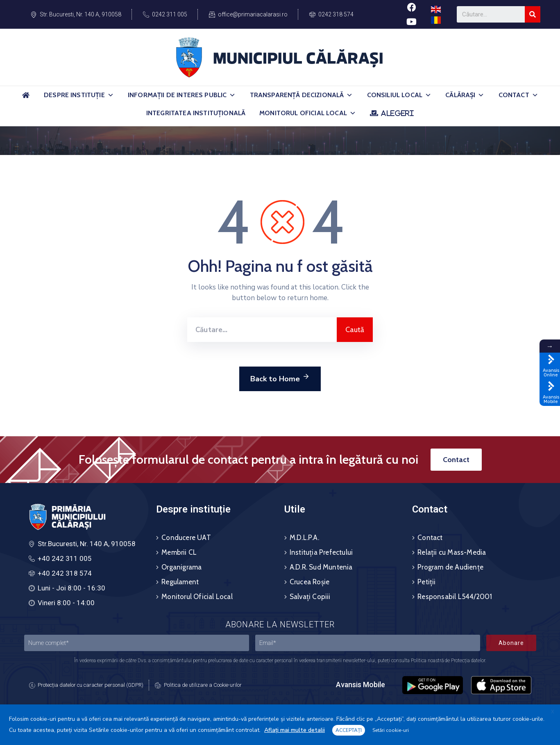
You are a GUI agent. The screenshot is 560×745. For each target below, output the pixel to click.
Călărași (465, 95)
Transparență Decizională (302, 95)
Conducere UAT (186, 538)
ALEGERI (397, 113)
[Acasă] (26, 99)
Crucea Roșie (309, 582)
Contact (518, 95)
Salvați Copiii (310, 597)
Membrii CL (179, 552)
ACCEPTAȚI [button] (349, 730)
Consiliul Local (399, 95)
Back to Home (280, 378)
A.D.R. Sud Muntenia (321, 567)
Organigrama (181, 567)
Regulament (180, 582)
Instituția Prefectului (321, 552)
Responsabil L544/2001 (455, 597)
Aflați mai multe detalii (295, 730)
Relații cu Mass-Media (452, 552)
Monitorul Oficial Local (308, 113)
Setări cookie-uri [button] (391, 730)
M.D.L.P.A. (304, 538)
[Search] (533, 14)
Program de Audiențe (450, 567)
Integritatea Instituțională (196, 113)
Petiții (426, 582)
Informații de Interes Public (182, 95)
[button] (111, 95)
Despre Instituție (79, 95)
